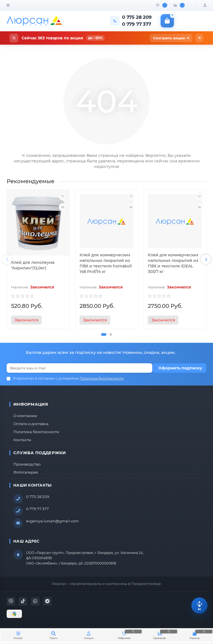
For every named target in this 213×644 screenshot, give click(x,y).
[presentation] (7, 259)
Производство (27, 464)
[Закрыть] (199, 38)
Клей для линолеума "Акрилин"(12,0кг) (33, 265)
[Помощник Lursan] (199, 605)
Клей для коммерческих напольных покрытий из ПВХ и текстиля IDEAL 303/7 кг (173, 263)
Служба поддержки (40, 453)
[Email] (79, 368)
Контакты (22, 440)
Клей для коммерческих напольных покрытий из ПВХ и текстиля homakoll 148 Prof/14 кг (106, 263)
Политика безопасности (36, 432)
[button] (104, 334)
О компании (25, 416)
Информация (31, 404)
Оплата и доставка (31, 424)
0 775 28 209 (38, 497)
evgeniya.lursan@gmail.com (52, 521)
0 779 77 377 (37, 509)
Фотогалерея (26, 472)
